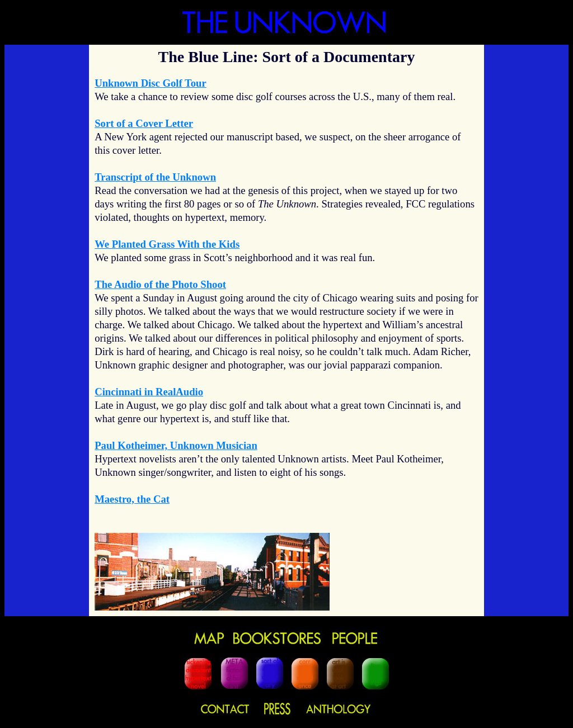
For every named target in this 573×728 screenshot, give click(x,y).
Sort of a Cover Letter (144, 123)
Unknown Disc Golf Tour (151, 83)
